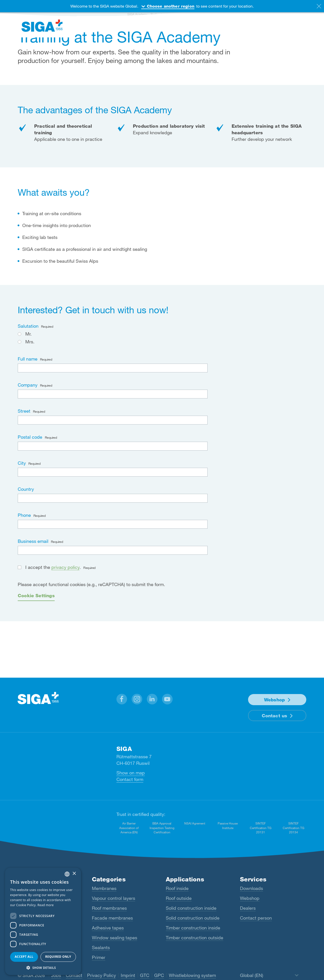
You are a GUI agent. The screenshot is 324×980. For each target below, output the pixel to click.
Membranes (104, 888)
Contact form (130, 779)
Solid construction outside (193, 918)
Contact (74, 975)
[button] (122, 699)
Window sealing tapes (115, 938)
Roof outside (179, 898)
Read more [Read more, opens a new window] (46, 905)
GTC (145, 975)
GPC (159, 975)
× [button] (74, 874)
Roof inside (177, 888)
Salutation (35, 326)
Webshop (274, 700)
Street (31, 411)
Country (26, 489)
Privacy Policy (102, 975)
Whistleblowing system (192, 975)
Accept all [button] (24, 957)
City (29, 463)
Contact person (256, 918)
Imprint (128, 975)
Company (35, 385)
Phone (32, 515)
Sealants (101, 947)
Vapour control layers (114, 898)
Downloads (251, 888)
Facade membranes (112, 918)
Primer (99, 957)
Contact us (275, 716)
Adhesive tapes (108, 928)
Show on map (131, 773)
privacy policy (65, 567)
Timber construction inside (193, 928)
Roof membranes (109, 908)
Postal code (37, 437)
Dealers (248, 908)
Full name (35, 359)
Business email (40, 541)
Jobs (56, 975)
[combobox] (67, 874)
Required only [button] (58, 957)
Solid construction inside (191, 908)
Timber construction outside (195, 938)
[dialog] (43, 921)
